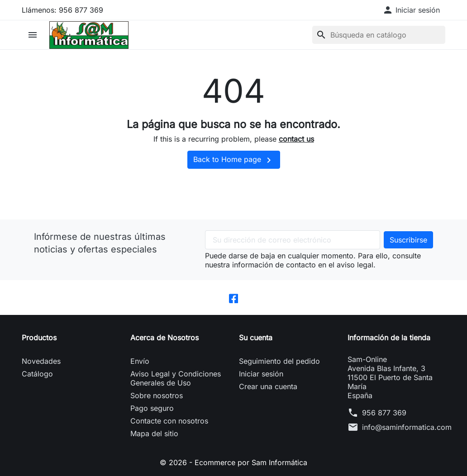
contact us (296, 139)
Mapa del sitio (154, 433)
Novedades (41, 361)
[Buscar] (379, 35)
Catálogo (37, 374)
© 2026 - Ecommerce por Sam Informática (233, 462)
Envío (140, 361)
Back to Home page (234, 160)
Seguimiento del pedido (279, 361)
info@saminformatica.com (407, 427)
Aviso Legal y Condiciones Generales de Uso (176, 378)
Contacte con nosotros (169, 421)
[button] (411, 10)
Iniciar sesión (261, 374)
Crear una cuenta (268, 386)
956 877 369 (384, 413)
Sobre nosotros (157, 395)
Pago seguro (152, 408)
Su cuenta (256, 338)
